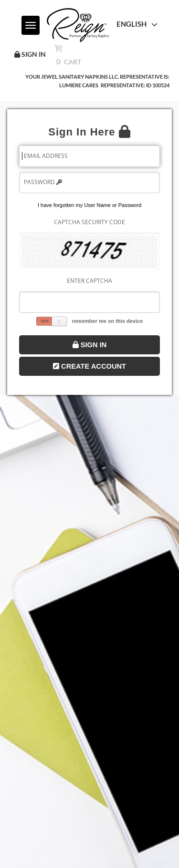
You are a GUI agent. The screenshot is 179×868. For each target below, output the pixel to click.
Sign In (90, 345)
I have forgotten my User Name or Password (89, 205)
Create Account (89, 366)
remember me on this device (108, 321)
